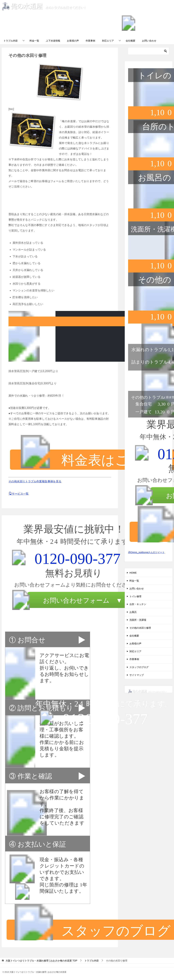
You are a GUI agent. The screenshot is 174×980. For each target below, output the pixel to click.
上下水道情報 (53, 41)
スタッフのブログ (139, 667)
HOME (133, 573)
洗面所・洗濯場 (138, 620)
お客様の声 (73, 41)
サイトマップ (137, 675)
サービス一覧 (19, 494)
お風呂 (133, 612)
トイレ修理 (135, 596)
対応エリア (108, 41)
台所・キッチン (138, 604)
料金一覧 (34, 41)
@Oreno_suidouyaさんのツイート (146, 552)
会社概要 (130, 41)
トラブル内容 (11, 41)
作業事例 (90, 41)
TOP (41, 961)
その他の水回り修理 (140, 628)
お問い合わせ (149, 41)
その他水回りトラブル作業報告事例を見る (35, 481)
